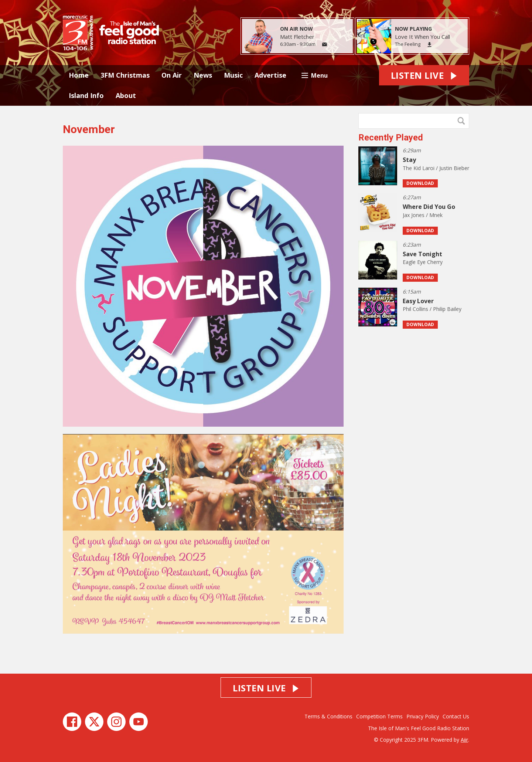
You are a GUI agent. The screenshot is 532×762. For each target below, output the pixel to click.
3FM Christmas (125, 75)
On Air (172, 75)
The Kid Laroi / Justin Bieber (436, 168)
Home (79, 75)
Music (233, 75)
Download (420, 183)
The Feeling (408, 44)
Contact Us (456, 716)
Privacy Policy (423, 716)
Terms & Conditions (328, 716)
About (126, 95)
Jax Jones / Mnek (423, 215)
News (203, 75)
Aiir (464, 740)
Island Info (86, 95)
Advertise (270, 75)
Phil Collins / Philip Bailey (432, 309)
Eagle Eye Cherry (423, 262)
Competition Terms (379, 716)
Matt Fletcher (297, 37)
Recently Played (391, 138)
